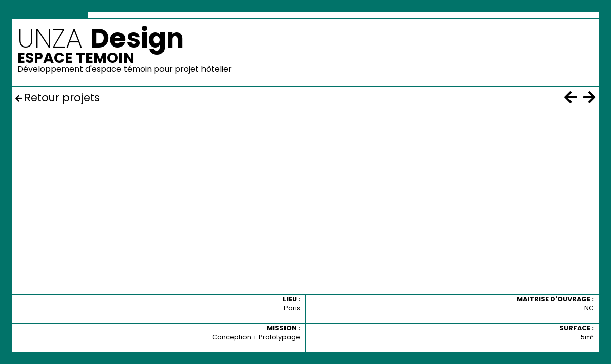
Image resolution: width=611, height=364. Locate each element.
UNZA (100, 38)
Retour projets (62, 97)
